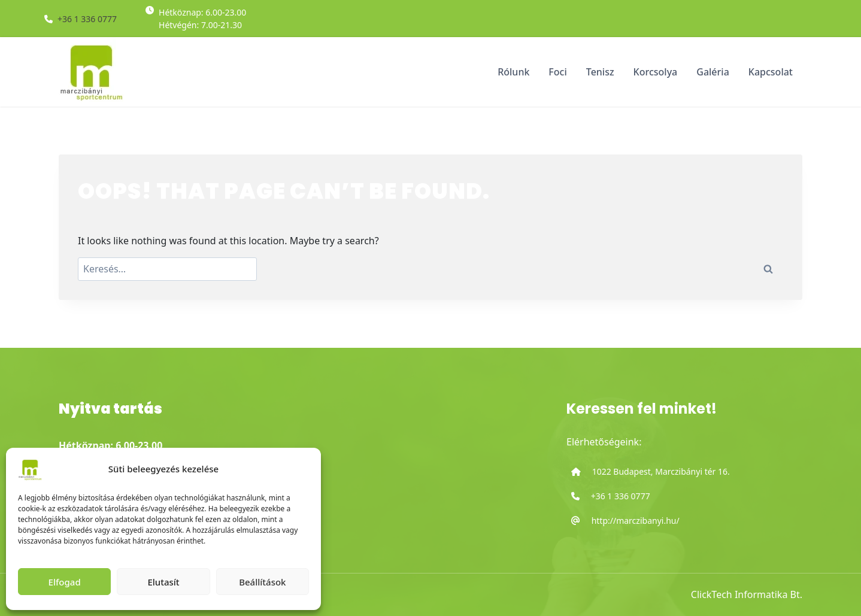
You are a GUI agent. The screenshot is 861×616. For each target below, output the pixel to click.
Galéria (713, 72)
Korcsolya (656, 72)
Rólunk (513, 72)
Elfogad (65, 582)
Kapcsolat (771, 72)
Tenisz (600, 72)
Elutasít (163, 582)
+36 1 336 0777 (87, 19)
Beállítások (262, 582)
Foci (557, 72)
